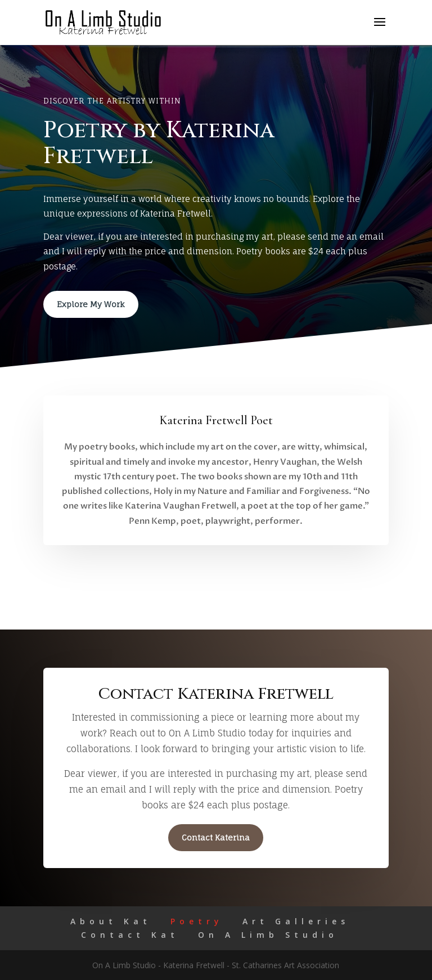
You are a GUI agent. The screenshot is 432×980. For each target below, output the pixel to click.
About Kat (111, 921)
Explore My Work (91, 304)
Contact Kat (130, 935)
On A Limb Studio (268, 935)
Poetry (197, 921)
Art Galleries (296, 921)
